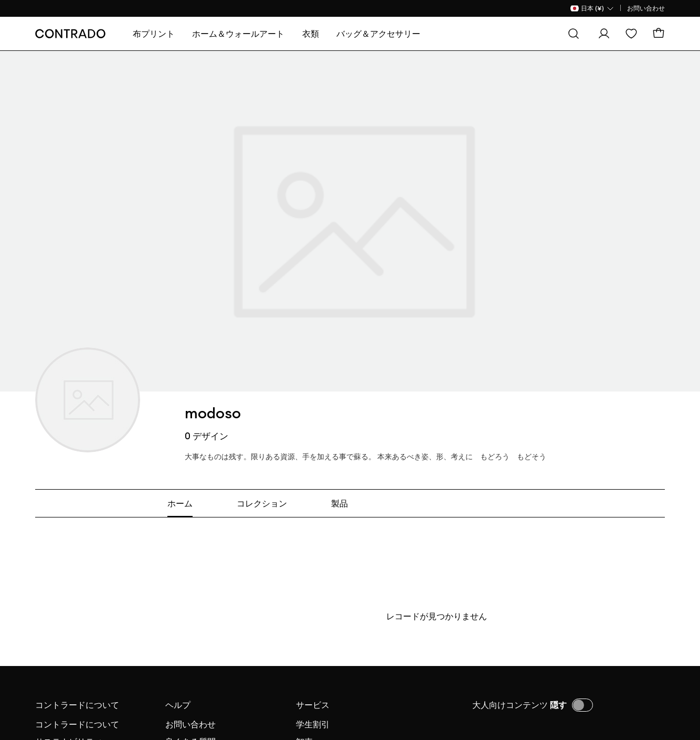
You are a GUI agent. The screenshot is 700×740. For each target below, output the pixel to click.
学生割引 (313, 724)
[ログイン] (604, 34)
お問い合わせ (646, 8)
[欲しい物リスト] (631, 34)
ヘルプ (178, 705)
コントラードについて (77, 705)
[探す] (574, 34)
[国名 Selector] (592, 8)
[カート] (659, 34)
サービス (313, 705)
